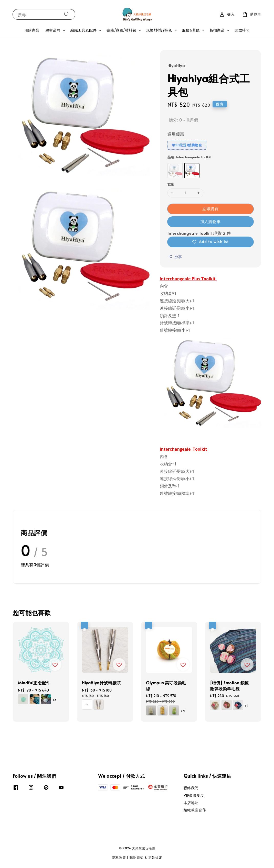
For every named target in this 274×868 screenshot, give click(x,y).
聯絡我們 (191, 788)
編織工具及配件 (83, 30)
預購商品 (32, 30)
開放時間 (242, 30)
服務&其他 (191, 30)
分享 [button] (175, 257)
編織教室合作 (195, 810)
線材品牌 (53, 30)
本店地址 (191, 803)
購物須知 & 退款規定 (146, 858)
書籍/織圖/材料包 (121, 30)
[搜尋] (67, 14)
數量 (171, 184)
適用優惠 (176, 134)
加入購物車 (210, 221)
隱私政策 (119, 858)
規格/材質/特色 (159, 30)
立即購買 (210, 209)
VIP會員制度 (194, 795)
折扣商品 (217, 30)
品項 (189, 157)
